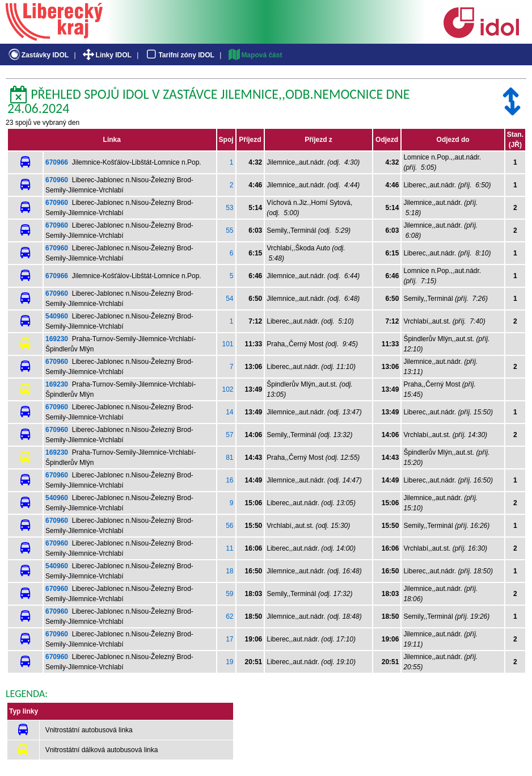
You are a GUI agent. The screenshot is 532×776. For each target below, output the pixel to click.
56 (229, 526)
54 (229, 299)
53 (229, 208)
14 (229, 412)
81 (229, 458)
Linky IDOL (106, 55)
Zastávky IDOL (38, 55)
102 (228, 389)
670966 (57, 162)
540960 (57, 316)
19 (229, 662)
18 (229, 571)
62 (229, 616)
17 (229, 639)
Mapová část (255, 55)
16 (229, 480)
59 (229, 594)
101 (228, 344)
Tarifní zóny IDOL (179, 55)
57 (229, 435)
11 (229, 548)
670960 (57, 180)
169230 (57, 339)
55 (229, 230)
